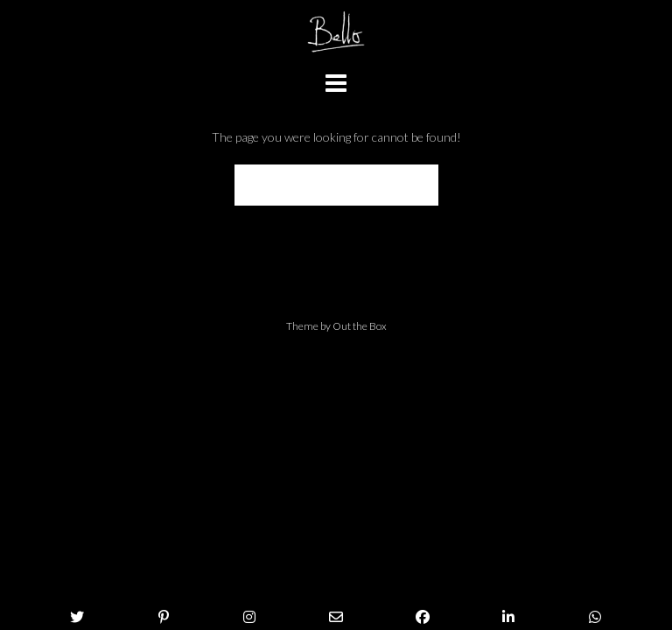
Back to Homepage (336, 185)
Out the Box (360, 326)
